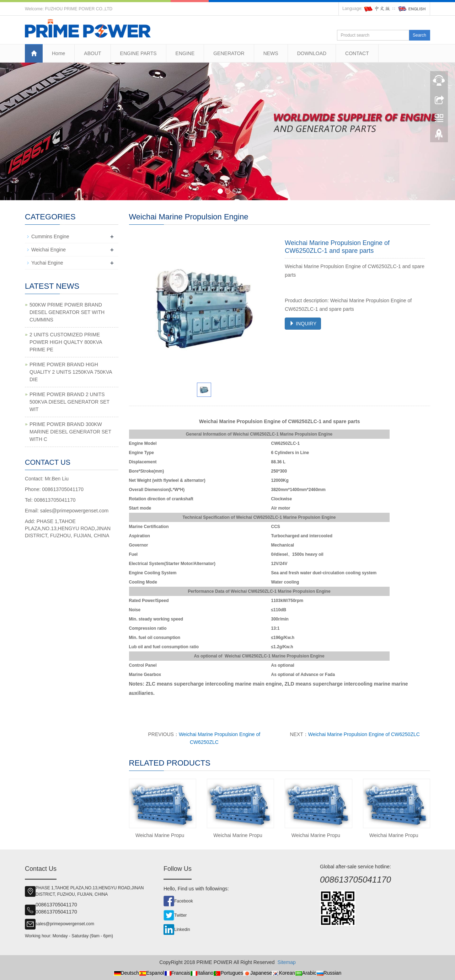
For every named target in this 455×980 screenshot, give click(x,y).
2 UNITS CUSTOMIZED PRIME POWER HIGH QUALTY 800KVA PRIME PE (66, 342)
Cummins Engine (50, 236)
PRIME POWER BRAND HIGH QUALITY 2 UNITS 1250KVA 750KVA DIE (71, 372)
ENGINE (185, 53)
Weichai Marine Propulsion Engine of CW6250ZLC (364, 734)
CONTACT (357, 53)
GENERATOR (229, 53)
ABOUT (92, 53)
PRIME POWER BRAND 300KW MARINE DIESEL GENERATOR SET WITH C (70, 432)
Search (419, 35)
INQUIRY (303, 324)
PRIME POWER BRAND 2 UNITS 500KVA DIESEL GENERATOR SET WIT (69, 402)
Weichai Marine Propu (160, 835)
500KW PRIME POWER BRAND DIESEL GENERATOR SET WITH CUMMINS (67, 312)
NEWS (271, 53)
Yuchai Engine (47, 263)
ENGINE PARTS (138, 53)
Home (58, 53)
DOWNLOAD (312, 53)
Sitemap (286, 962)
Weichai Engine (49, 250)
